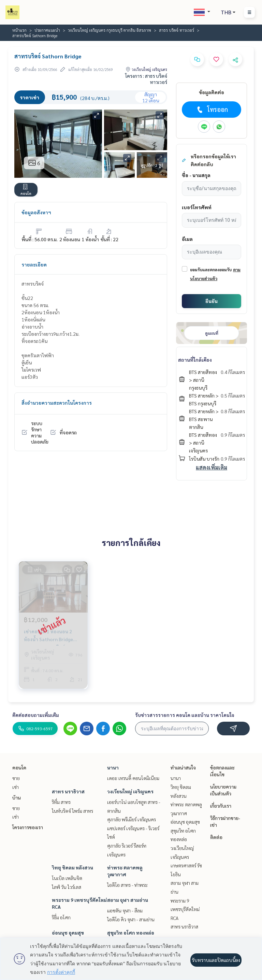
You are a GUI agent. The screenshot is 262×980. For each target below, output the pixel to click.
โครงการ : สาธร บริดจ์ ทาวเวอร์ (146, 79)
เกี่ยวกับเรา (221, 806)
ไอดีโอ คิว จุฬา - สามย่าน (131, 919)
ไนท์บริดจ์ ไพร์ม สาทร (72, 811)
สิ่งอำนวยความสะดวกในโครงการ (57, 403)
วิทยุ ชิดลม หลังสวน (72, 867)
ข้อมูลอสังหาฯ (36, 212)
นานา (113, 767)
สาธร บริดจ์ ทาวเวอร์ (177, 30)
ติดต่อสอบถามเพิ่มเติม (36, 715)
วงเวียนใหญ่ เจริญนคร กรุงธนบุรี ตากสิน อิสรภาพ (110, 30)
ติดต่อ (216, 837)
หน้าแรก (19, 30)
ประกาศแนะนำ (47, 30)
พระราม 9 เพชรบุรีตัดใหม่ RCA (185, 909)
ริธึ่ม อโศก (61, 917)
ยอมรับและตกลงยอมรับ (211, 270)
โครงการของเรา (28, 827)
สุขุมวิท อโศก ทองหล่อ (131, 933)
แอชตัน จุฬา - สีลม (125, 910)
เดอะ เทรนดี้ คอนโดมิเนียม (133, 778)
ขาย (16, 778)
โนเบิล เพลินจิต (67, 878)
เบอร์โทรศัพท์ (197, 207)
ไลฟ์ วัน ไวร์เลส (67, 887)
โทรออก (212, 110)
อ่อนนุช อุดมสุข (68, 933)
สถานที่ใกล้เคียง (195, 360)
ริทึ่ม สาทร (61, 802)
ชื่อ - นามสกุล (196, 175)
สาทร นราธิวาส (68, 791)
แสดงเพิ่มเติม (212, 467)
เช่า (16, 787)
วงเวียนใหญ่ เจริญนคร (130, 791)
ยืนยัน (212, 301)
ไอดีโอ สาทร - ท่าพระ (127, 885)
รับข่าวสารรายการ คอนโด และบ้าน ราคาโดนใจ (185, 715)
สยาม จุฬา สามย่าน (128, 900)
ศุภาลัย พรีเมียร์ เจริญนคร (132, 819)
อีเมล (187, 239)
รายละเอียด (34, 264)
